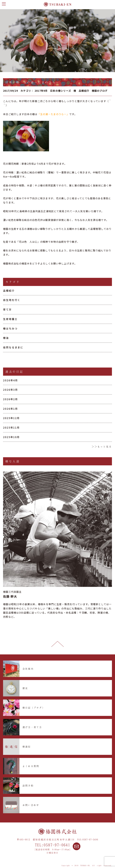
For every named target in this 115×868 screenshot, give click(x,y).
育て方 (7, 309)
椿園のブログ (100, 91)
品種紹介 (9, 291)
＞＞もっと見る (102, 446)
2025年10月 (11, 437)
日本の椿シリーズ (61, 91)
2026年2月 (10, 399)
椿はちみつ (10, 328)
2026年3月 (10, 390)
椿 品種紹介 (81, 91)
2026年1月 (10, 409)
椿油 (6, 338)
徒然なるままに (13, 347)
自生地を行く (12, 300)
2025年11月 (11, 427)
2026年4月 (10, 380)
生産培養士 (10, 319)
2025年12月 (11, 418)
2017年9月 (41, 91)
